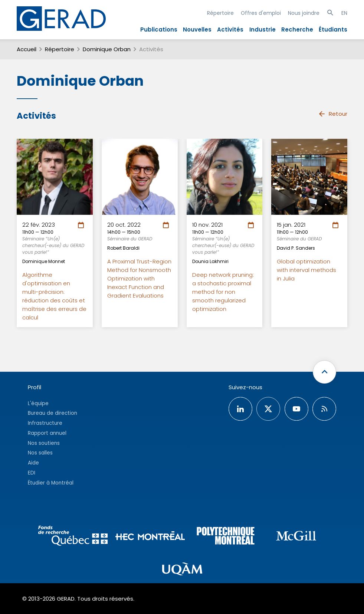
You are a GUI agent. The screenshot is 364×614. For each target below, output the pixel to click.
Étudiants (333, 29)
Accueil (27, 49)
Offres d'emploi (261, 13)
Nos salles (40, 453)
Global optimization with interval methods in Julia (306, 270)
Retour (333, 114)
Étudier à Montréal (51, 483)
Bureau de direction (53, 413)
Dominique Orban (107, 49)
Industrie (263, 29)
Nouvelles (197, 29)
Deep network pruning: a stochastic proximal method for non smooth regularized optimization (223, 292)
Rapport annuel (47, 433)
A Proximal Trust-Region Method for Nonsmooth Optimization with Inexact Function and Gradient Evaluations (139, 278)
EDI (32, 473)
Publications (159, 29)
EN (344, 13)
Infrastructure (45, 423)
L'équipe (38, 403)
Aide (33, 463)
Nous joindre (304, 13)
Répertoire (220, 13)
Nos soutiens (44, 443)
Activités (230, 29)
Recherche (297, 29)
